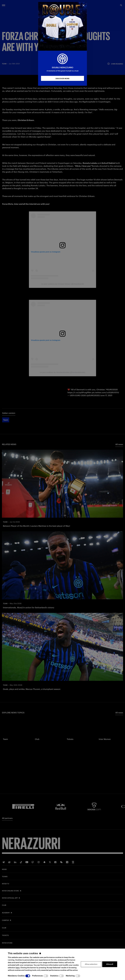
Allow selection (91, 964)
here (18, 968)
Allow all (110, 964)
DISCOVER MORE (62, 79)
